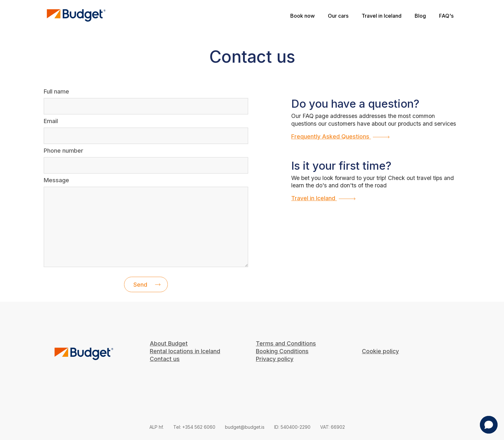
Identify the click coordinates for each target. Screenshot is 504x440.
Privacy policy (275, 359)
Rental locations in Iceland (185, 351)
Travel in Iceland (382, 16)
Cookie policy (380, 351)
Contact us (165, 359)
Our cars (338, 16)
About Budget (169, 343)
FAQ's (446, 16)
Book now (304, 16)
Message (56, 180)
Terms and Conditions (286, 343)
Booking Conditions (282, 351)
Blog (420, 16)
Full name (56, 91)
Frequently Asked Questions (340, 136)
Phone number (63, 151)
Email (51, 121)
